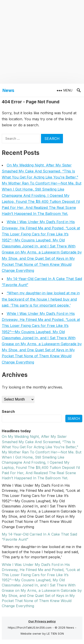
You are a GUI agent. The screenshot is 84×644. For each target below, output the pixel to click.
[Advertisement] (42, 42)
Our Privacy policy (42, 621)
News (8, 90)
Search (8, 411)
